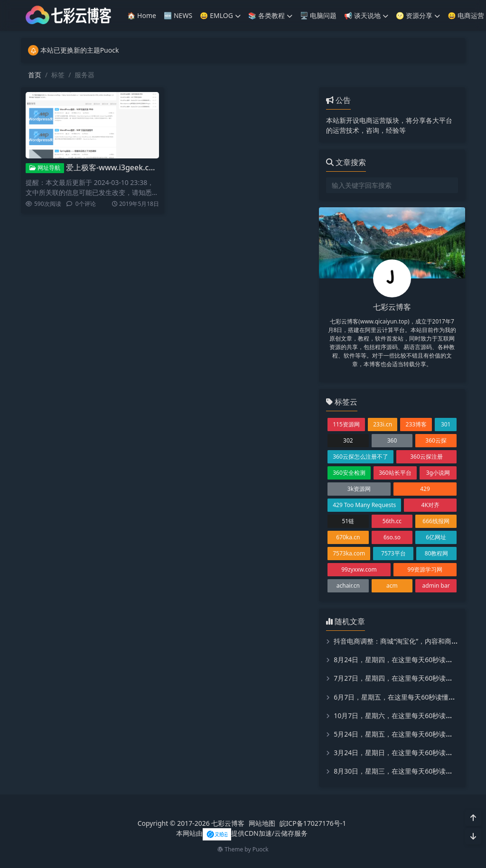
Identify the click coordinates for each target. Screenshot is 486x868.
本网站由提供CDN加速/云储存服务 (242, 833)
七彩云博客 (228, 823)
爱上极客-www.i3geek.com (113, 167)
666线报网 (436, 521)
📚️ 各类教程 (270, 15)
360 (392, 440)
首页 (35, 75)
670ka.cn (348, 537)
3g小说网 (438, 473)
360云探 (436, 440)
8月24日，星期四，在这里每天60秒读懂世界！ (403, 660)
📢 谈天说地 (366, 15)
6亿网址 (436, 537)
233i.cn (383, 424)
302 (348, 440)
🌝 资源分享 (418, 15)
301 (446, 424)
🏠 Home (142, 15)
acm (392, 586)
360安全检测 (349, 473)
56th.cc (392, 521)
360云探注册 (426, 457)
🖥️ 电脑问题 (318, 15)
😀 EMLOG (220, 15)
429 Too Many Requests (364, 505)
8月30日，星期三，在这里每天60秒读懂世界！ (403, 771)
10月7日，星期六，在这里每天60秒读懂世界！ (403, 716)
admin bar (436, 586)
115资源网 (346, 424)
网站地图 (262, 823)
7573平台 (393, 553)
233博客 (416, 424)
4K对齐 (430, 505)
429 (425, 489)
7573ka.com (349, 553)
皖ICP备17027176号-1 (313, 823)
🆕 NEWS (178, 15)
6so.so (392, 537)
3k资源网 (359, 489)
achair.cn (348, 586)
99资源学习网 (425, 569)
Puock (261, 849)
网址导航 (45, 168)
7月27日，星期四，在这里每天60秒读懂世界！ (403, 678)
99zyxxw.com (359, 569)
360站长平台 (395, 473)
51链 (348, 521)
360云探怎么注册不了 (360, 457)
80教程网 (437, 553)
